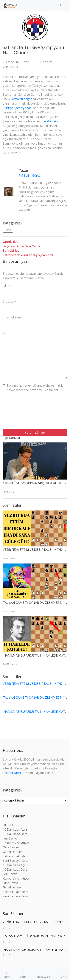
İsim (7, 285)
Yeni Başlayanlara (15, 861)
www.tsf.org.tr (22, 99)
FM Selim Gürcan (17, 62)
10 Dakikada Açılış (15, 829)
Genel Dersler (12, 852)
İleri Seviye (10, 838)
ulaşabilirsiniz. (51, 121)
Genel (8, 230)
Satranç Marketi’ (14, 773)
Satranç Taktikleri (15, 856)
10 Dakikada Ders (15, 834)
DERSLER (9, 825)
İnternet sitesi (13, 317)
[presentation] (18, 412)
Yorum (9, 333)
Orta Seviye (11, 847)
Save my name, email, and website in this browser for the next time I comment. (35, 388)
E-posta (9, 301)
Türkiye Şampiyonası (18, 108)
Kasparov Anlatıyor (16, 843)
